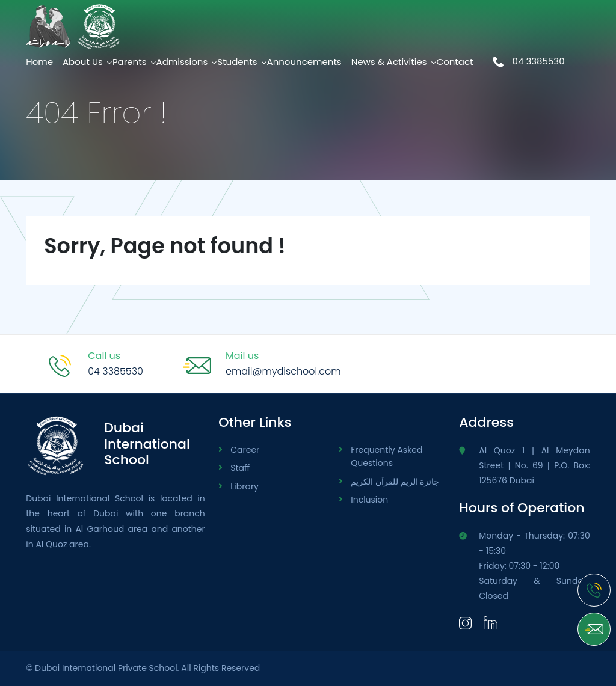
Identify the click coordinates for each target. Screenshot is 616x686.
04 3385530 (529, 61)
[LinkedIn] (491, 623)
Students (237, 62)
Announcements (304, 62)
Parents (130, 62)
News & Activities (389, 62)
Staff (240, 468)
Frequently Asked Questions (387, 456)
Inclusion (369, 500)
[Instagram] (465, 623)
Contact (455, 62)
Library (245, 486)
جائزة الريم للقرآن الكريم (395, 482)
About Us (83, 62)
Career (245, 450)
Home (39, 62)
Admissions (182, 62)
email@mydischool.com (283, 371)
